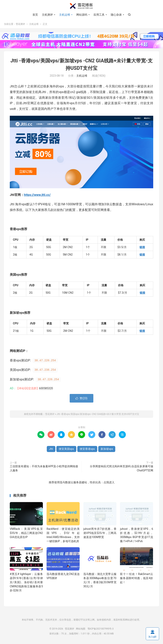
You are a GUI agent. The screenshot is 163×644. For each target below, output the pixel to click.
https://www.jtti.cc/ (37, 195)
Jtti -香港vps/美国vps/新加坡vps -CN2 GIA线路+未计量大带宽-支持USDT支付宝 (98, 415)
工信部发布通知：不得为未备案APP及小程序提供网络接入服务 (44, 469)
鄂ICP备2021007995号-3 (101, 629)
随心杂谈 (116, 15)
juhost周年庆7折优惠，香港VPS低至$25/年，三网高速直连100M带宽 (100, 534)
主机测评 (47, 15)
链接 (142, 248)
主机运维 (65, 15)
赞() (81, 399)
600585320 (46, 389)
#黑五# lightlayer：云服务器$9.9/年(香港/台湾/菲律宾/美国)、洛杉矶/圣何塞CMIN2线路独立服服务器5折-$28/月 (26, 583)
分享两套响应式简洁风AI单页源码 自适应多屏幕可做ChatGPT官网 (122, 469)
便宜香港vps (87, 449)
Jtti (51, 449)
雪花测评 (82, 6)
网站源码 (82, 15)
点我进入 (109, 483)
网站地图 (81, 629)
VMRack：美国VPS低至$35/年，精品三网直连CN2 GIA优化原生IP (26, 534)
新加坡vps (107, 449)
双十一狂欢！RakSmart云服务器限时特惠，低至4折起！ (136, 579)
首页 (35, 15)
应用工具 (99, 15)
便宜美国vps (66, 449)
